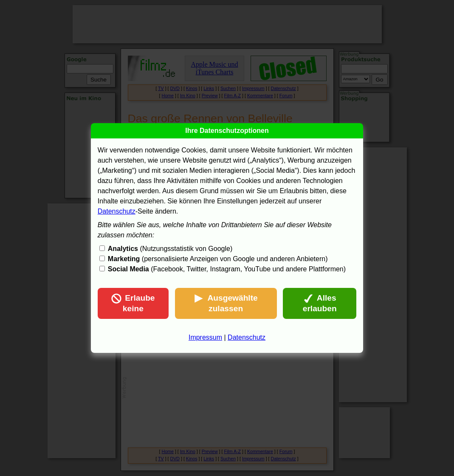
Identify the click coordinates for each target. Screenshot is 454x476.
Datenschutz (117, 211)
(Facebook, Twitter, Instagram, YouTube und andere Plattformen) (227, 269)
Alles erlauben (320, 303)
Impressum (205, 337)
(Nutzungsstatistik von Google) (170, 249)
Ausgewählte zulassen (226, 303)
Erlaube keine (133, 303)
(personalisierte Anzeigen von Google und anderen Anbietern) (218, 259)
